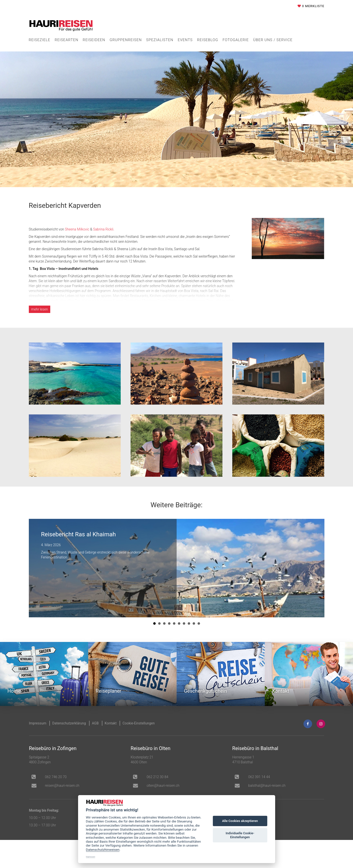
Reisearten (67, 40)
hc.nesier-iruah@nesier (62, 786)
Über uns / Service (273, 40)
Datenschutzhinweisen (103, 850)
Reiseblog (208, 40)
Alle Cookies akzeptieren (240, 821)
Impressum (38, 723)
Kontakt (111, 723)
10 (199, 623)
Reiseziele (40, 40)
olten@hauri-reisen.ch (163, 786)
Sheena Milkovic (77, 229)
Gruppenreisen (126, 40)
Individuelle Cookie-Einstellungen (240, 835)
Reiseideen (94, 40)
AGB (95, 723)
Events (185, 40)
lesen (40, 309)
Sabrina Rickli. (104, 229)
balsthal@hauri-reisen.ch (267, 786)
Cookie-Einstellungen (138, 723)
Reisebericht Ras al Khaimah (79, 534)
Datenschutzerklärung (69, 723)
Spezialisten (160, 40)
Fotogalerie (235, 40)
